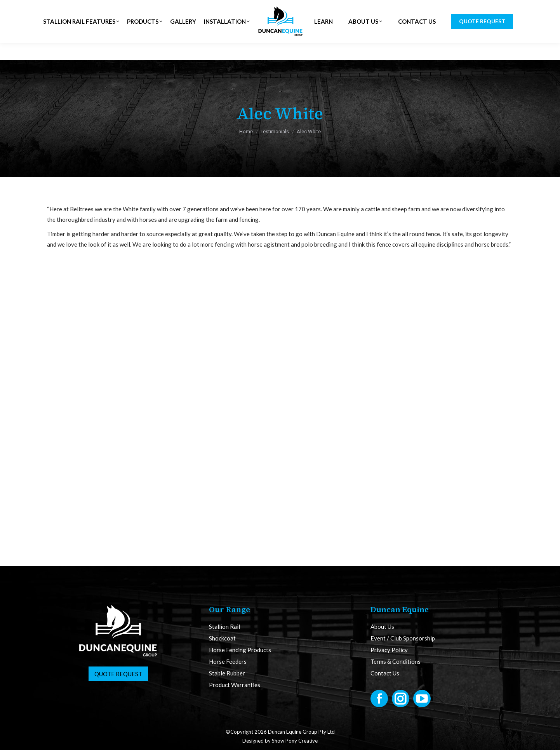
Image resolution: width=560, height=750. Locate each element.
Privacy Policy (389, 650)
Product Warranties (235, 685)
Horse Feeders (228, 662)
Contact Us (385, 673)
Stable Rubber (227, 673)
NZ (160, 9)
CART (499, 9)
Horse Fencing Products (240, 650)
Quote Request (118, 674)
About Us (382, 627)
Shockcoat (222, 638)
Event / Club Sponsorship (403, 638)
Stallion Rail (224, 627)
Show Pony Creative (295, 741)
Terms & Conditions (396, 662)
